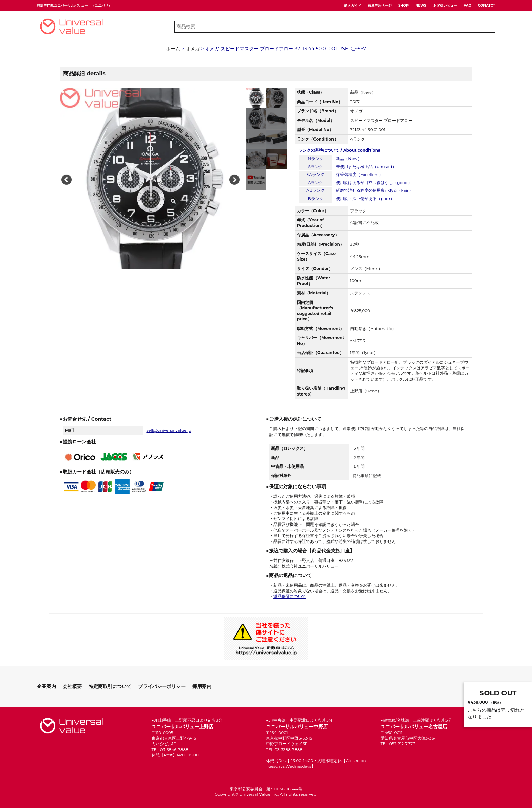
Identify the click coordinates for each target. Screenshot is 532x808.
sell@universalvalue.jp (169, 430)
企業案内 (46, 686)
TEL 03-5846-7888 (170, 749)
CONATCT (487, 6)
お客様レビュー (445, 6)
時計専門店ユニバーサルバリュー (62, 6)
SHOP (403, 6)
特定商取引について (110, 686)
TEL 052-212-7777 (398, 744)
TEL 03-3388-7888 (284, 749)
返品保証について (290, 596)
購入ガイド (353, 6)
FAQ (468, 6)
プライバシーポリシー (162, 686)
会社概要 (72, 686)
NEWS (421, 6)
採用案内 (202, 686)
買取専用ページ (380, 6)
